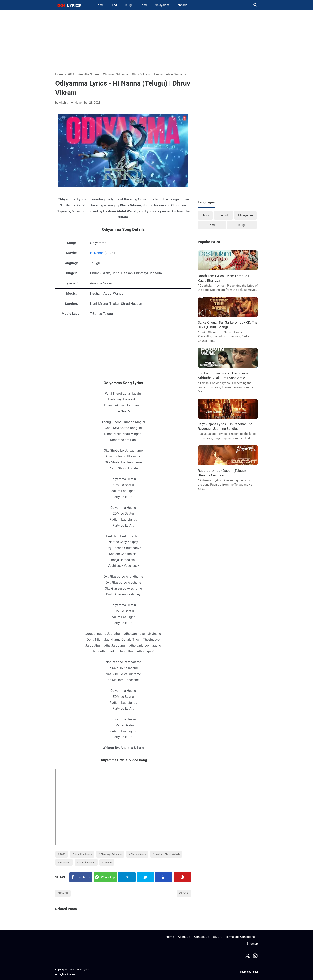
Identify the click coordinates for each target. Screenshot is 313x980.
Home (100, 5)
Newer (63, 893)
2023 (63, 854)
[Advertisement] (156, 43)
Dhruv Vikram (138, 854)
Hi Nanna (97, 253)
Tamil (144, 5)
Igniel (255, 972)
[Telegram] (127, 877)
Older (184, 893)
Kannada (182, 5)
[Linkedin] (164, 877)
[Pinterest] (182, 877)
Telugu (129, 5)
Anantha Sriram (83, 854)
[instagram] (255, 957)
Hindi (114, 5)
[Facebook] (81, 877)
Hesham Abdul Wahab (167, 854)
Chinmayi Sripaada (111, 854)
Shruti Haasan (87, 863)
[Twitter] (105, 877)
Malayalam (162, 5)
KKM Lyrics (83, 970)
